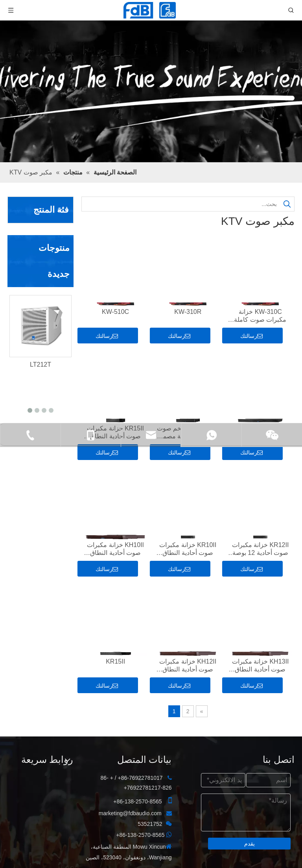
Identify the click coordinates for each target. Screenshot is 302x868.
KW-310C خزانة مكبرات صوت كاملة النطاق (260, 316)
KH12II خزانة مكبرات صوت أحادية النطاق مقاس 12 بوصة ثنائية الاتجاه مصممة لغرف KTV (188, 666)
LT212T (41, 364)
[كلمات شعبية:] (287, 204)
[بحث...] (181, 204)
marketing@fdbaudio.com (130, 813)
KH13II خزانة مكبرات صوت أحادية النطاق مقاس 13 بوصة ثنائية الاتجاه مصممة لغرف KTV (261, 666)
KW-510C (115, 312)
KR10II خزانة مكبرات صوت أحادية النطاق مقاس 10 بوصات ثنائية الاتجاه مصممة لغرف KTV (188, 549)
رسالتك (251, 336)
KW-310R (188, 312)
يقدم (250, 844)
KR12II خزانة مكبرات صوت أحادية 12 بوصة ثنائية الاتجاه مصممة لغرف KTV (261, 549)
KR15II (115, 661)
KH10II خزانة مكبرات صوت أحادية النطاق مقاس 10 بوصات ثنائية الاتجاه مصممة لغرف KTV (115, 549)
